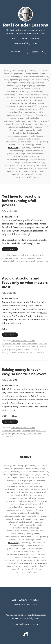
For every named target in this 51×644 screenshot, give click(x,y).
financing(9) (41, 115)
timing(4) (13, 145)
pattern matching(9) (12, 121)
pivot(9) (10, 124)
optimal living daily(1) (23, 177)
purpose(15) (11, 106)
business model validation (24, 340)
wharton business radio (27, 261)
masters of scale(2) (38, 159)
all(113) (21, 71)
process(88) (42, 71)
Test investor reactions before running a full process (21, 201)
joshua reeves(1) (40, 168)
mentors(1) (16, 174)
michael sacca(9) (27, 115)
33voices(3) (26, 148)
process (39, 258)
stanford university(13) (27, 106)
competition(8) (40, 124)
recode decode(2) (17, 151)
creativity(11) (21, 109)
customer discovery (30, 343)
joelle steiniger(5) (38, 136)
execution (43, 343)
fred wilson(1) (29, 165)
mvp (33, 346)
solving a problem (10, 352)
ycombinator (43, 261)
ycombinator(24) (26, 94)
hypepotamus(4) (18, 139)
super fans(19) (40, 97)
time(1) (39, 174)
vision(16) (38, 100)
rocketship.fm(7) (26, 127)
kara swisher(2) (14, 162)
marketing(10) (13, 115)
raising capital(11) (36, 109)
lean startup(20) (13, 97)
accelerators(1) (28, 174)
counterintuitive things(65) (37, 74)
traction (35, 433)
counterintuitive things (23, 255)
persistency (7, 433)
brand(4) (39, 145)
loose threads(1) (25, 168)
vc (15, 261)
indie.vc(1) (42, 171)
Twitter (14, 618)
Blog (14, 38)
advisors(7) (40, 127)
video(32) (36, 88)
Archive (23, 38)
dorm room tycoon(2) (36, 153)
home (36, 177)
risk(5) (40, 130)
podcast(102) (31, 71)
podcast (31, 258)
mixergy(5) (31, 130)
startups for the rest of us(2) (33, 162)
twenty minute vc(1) (14, 165)
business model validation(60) (36, 77)
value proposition (25, 352)
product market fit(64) (13, 77)
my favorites (41, 346)
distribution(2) (39, 148)
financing (37, 255)
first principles (8, 346)
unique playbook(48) (40, 79)
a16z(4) (22, 145)
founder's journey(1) (27, 171)
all (12, 255)
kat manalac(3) (14, 148)
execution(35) (13, 85)
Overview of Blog (22, 43)
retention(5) (34, 133)
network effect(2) (31, 156)
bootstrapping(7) (17, 130)
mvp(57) (27, 79)
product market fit (32, 349)
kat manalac (7, 258)
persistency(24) (11, 94)
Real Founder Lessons (29, 624)
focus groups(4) (41, 142)
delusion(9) (19, 124)
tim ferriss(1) (42, 165)
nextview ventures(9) (20, 118)
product (20, 349)
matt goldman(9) (29, 121)
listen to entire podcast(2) (18, 159)
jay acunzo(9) (43, 121)
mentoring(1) (12, 171)
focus (44, 255)
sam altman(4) (27, 142)
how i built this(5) (20, 133)
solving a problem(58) (13, 79)
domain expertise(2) (34, 151)
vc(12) (12, 109)
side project (7, 323)
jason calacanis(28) (37, 91)
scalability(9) (36, 118)
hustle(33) (41, 85)
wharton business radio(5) (18, 136)
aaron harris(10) (16, 112)
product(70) (19, 74)
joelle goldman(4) (34, 139)
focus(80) (8, 74)
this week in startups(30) (18, 91)
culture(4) (30, 145)
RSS (35, 43)
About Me (35, 38)
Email (37, 618)
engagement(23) (41, 94)
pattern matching (20, 258)
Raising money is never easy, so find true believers (24, 372)
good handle (29, 220)
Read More (10, 249)
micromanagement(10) (34, 112)
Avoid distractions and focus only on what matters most (25, 282)
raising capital (8, 261)
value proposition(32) (22, 88)
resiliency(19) (27, 97)
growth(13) (42, 106)
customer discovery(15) (18, 103)
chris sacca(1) (11, 168)
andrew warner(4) (12, 142)
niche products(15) (37, 103)
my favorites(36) (38, 82)
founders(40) (24, 82)
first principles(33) (28, 85)
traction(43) (12, 82)
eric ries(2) (18, 156)
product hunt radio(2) (16, 153)
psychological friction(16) (21, 100)
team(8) (29, 124)
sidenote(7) (13, 127)
